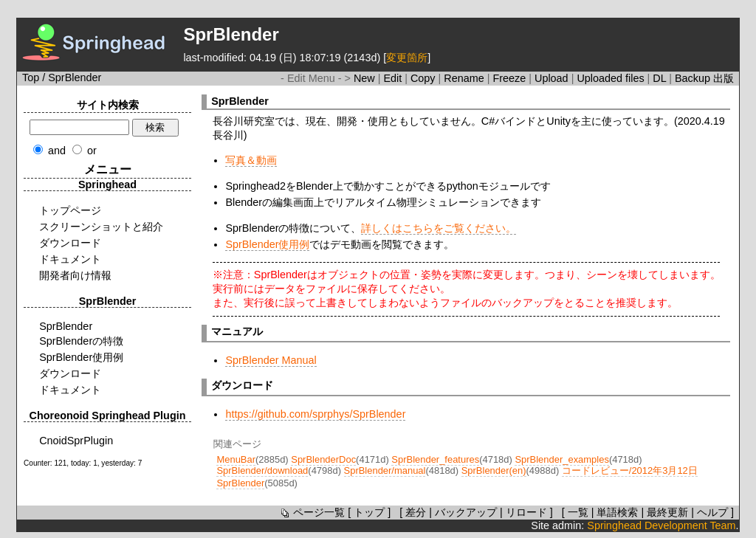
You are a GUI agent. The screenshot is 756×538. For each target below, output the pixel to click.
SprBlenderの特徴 (81, 341)
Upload (553, 78)
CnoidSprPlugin (76, 441)
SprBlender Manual (271, 360)
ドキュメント (70, 259)
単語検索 (617, 512)
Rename (465, 78)
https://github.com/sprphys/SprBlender (315, 414)
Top (31, 77)
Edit (394, 78)
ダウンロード (70, 243)
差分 (416, 512)
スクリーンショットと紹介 (101, 227)
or (92, 151)
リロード (526, 512)
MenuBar (236, 459)
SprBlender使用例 (267, 244)
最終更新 (667, 512)
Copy (425, 78)
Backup (694, 78)
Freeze (511, 78)
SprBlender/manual (385, 470)
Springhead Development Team (661, 525)
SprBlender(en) (494, 470)
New (366, 78)
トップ (369, 512)
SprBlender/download (262, 470)
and (57, 151)
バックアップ (466, 512)
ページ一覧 (312, 512)
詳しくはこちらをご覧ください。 (439, 228)
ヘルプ (712, 512)
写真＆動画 (251, 160)
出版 (724, 78)
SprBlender (66, 326)
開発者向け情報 (75, 275)
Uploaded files (612, 78)
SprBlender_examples (561, 459)
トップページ (70, 210)
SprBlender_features (435, 459)
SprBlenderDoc (323, 459)
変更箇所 (407, 58)
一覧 (578, 512)
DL (661, 78)
